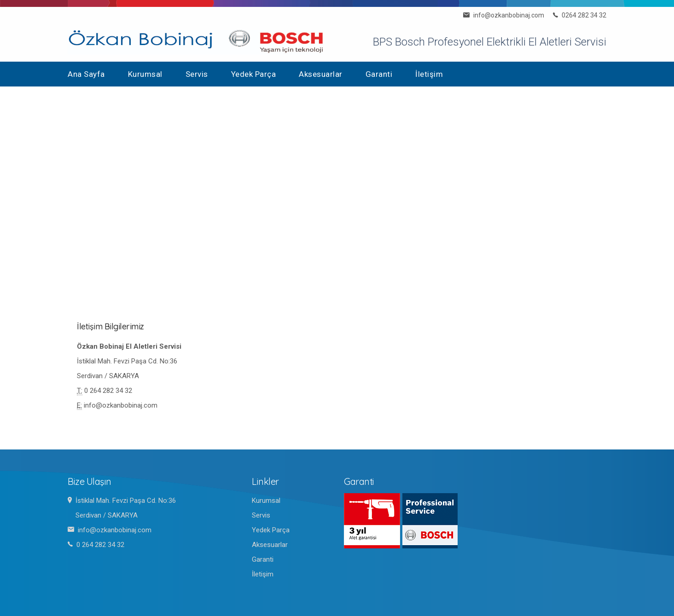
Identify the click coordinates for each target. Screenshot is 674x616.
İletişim (429, 74)
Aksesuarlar (321, 74)
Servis (197, 74)
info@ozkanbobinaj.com (509, 15)
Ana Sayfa (86, 74)
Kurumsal (145, 74)
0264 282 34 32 (584, 15)
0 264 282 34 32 (108, 391)
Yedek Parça (254, 74)
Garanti (379, 74)
